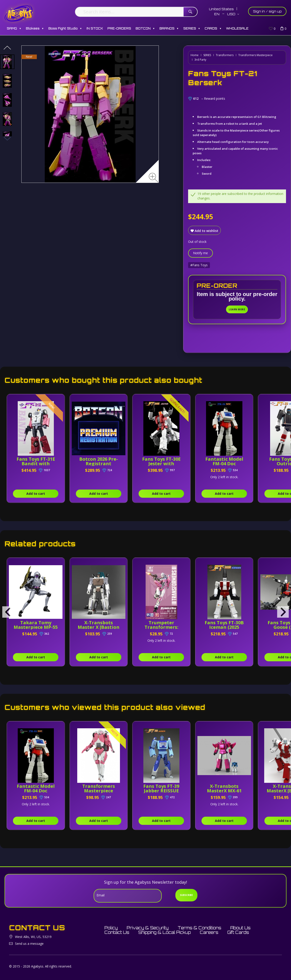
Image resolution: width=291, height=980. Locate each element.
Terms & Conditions (199, 928)
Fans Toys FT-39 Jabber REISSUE (161, 788)
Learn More (237, 309)
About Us (240, 928)
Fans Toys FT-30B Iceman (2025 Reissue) (224, 627)
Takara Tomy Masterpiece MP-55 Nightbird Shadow (36, 627)
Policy (111, 928)
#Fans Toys (199, 265)
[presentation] (8, 612)
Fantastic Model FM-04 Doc (224, 461)
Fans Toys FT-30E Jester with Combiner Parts (161, 464)
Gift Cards (238, 932)
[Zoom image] (154, 178)
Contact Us (117, 932)
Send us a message (29, 944)
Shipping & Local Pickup (165, 932)
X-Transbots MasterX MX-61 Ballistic (224, 791)
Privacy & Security (148, 928)
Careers (209, 932)
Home (195, 55)
